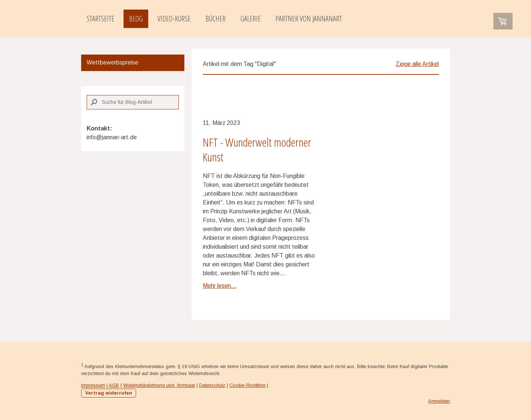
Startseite (100, 19)
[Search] (133, 102)
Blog (136, 19)
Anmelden (439, 401)
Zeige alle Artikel (417, 64)
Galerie (251, 19)
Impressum (93, 385)
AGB (114, 385)
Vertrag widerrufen (109, 393)
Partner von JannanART (309, 19)
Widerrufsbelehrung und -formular (159, 385)
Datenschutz (212, 385)
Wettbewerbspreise (112, 62)
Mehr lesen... (220, 286)
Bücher (216, 19)
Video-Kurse (174, 19)
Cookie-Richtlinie (247, 385)
